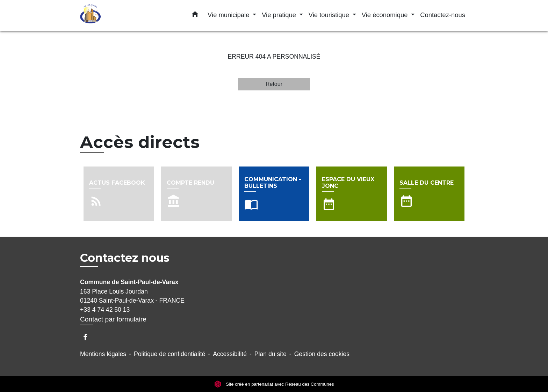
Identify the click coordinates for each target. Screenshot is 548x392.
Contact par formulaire (113, 319)
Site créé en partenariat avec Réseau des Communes (274, 384)
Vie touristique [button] (330, 15)
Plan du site (271, 354)
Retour (274, 84)
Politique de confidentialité (170, 354)
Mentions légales (103, 354)
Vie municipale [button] (229, 15)
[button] (195, 16)
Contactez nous (125, 258)
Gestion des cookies (322, 354)
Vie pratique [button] (280, 15)
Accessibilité (230, 354)
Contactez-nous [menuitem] (443, 15)
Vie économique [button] (386, 15)
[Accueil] (124, 16)
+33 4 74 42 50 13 (105, 310)
